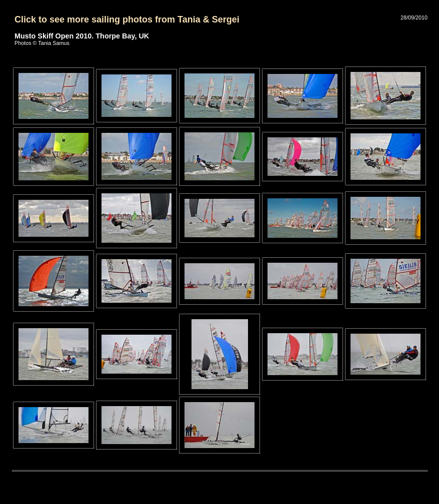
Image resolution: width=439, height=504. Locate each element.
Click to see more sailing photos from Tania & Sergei (127, 19)
